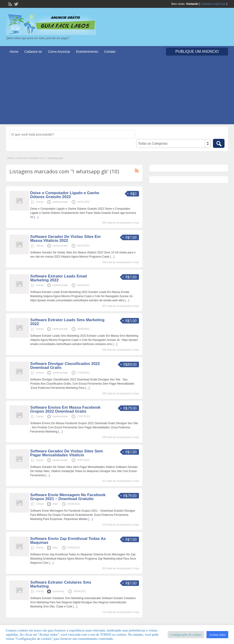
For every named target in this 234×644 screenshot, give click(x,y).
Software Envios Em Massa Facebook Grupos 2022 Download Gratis (65, 409)
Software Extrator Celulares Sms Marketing (61, 584)
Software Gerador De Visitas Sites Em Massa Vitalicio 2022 (66, 239)
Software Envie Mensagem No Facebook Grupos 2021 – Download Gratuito (68, 497)
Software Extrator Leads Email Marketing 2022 (59, 278)
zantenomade (60, 202)
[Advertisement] (117, 92)
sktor (55, 504)
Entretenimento (87, 52)
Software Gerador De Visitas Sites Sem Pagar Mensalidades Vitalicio (67, 453)
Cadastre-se (208, 4)
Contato (110, 52)
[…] (36, 217)
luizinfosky (58, 591)
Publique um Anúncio (197, 51)
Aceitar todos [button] (217, 635)
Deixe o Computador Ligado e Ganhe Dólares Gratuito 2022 (65, 195)
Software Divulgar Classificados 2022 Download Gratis (65, 366)
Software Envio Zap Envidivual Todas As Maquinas (68, 541)
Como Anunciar (59, 52)
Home (14, 52)
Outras (40, 202)
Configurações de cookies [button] (186, 635)
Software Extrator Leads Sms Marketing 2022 (67, 322)
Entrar (222, 4)
